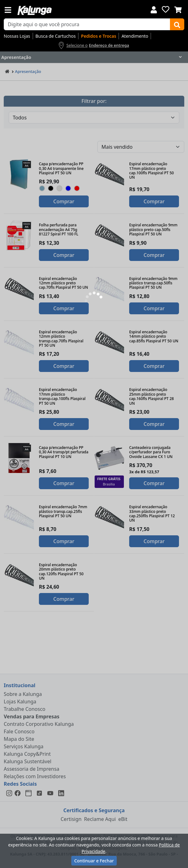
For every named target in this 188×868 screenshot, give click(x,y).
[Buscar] (177, 24)
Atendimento (135, 36)
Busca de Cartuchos (56, 36)
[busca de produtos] (87, 24)
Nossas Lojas (17, 36)
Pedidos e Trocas (99, 36)
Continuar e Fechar (94, 861)
